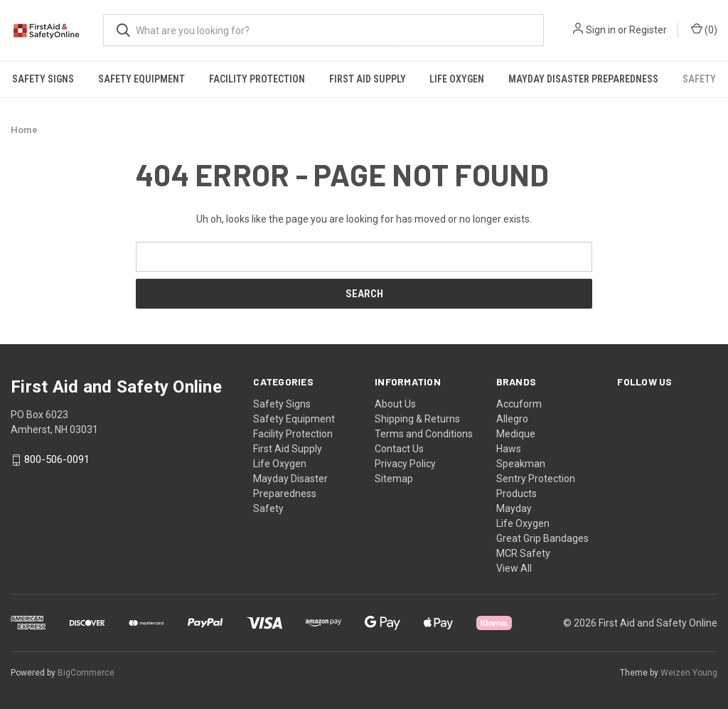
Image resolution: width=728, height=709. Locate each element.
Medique (516, 434)
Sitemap (394, 479)
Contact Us (399, 449)
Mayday (514, 508)
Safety (268, 508)
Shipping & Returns (417, 419)
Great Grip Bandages (542, 538)
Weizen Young (689, 673)
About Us (395, 404)
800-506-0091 (57, 460)
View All (514, 568)
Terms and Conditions (424, 434)
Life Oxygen (457, 79)
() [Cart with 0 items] (704, 29)
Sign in (601, 30)
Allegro (512, 419)
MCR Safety (523, 553)
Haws (509, 449)
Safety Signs (43, 79)
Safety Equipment (141, 79)
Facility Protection (257, 79)
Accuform (519, 404)
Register (648, 30)
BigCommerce (86, 673)
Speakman (521, 464)
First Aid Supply (368, 79)
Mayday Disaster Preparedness (583, 79)
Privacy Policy (405, 464)
